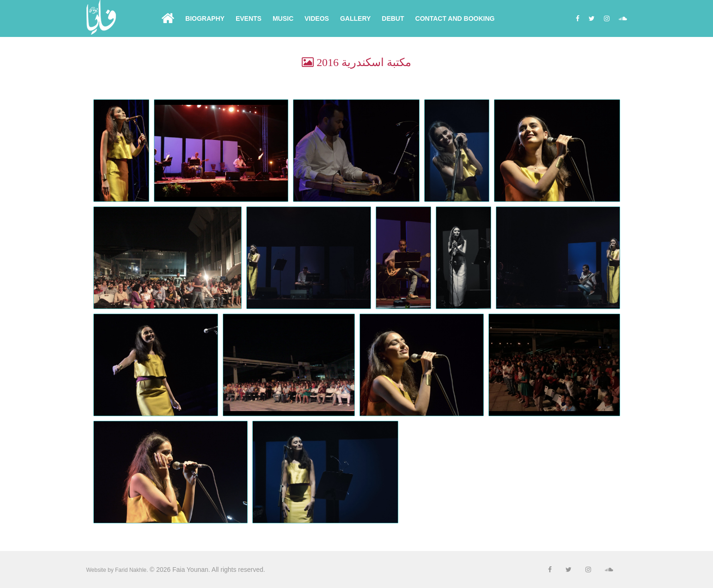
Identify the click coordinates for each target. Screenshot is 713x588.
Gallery (355, 18)
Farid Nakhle (131, 570)
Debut (393, 18)
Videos (317, 18)
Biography (205, 18)
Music (283, 18)
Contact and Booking (455, 18)
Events (249, 18)
